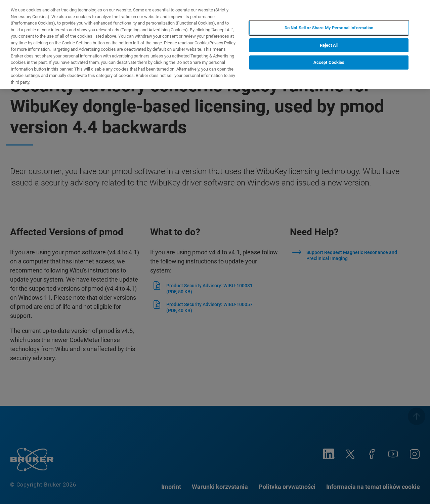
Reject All (329, 45)
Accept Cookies (329, 62)
